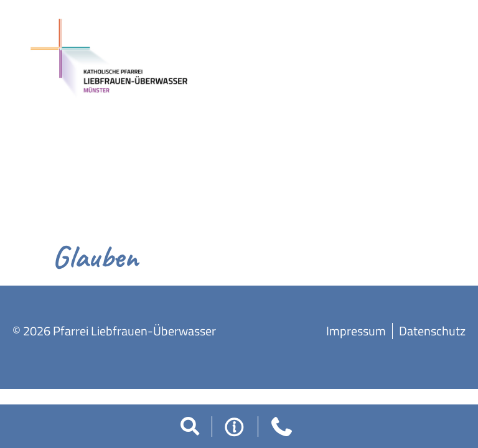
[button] (190, 426)
